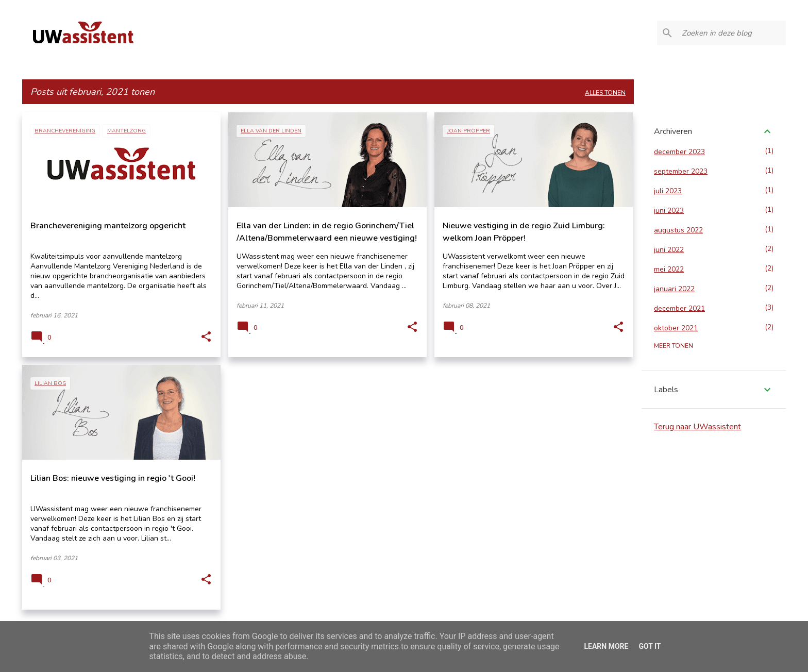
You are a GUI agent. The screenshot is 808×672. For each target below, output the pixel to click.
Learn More (606, 646)
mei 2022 (669, 269)
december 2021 (679, 308)
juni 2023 (669, 211)
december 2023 (679, 152)
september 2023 (681, 171)
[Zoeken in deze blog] (732, 33)
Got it (650, 646)
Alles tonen (605, 93)
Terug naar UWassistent (697, 427)
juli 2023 (668, 191)
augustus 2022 (678, 230)
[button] (206, 337)
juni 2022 (669, 250)
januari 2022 (674, 289)
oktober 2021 (676, 328)
